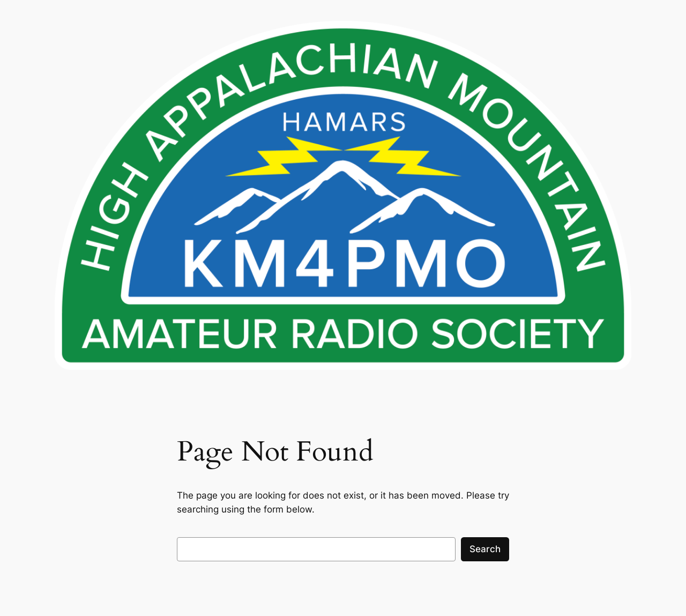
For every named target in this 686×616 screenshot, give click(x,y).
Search (485, 549)
